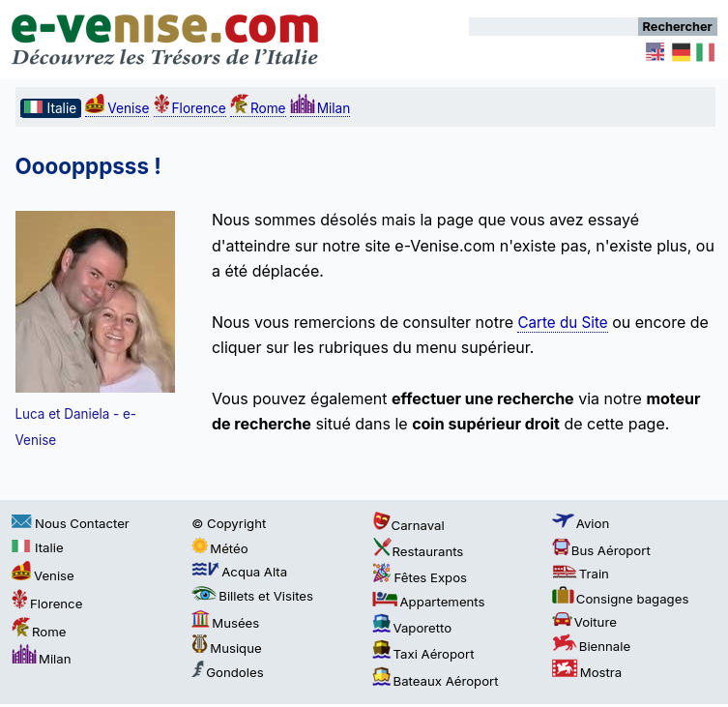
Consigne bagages (621, 599)
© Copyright (229, 523)
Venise (117, 108)
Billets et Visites (252, 596)
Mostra (587, 672)
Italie (38, 547)
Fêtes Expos (420, 577)
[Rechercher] (553, 27)
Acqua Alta (239, 572)
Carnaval (408, 525)
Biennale (591, 646)
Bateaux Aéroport (436, 681)
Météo (219, 548)
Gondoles (227, 672)
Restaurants (418, 551)
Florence (190, 108)
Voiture (584, 622)
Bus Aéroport (601, 550)
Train (581, 574)
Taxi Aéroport (423, 654)
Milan (320, 108)
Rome (258, 108)
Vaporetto (412, 628)
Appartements (429, 602)
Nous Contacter (71, 523)
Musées (225, 623)
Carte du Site (562, 323)
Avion (581, 523)
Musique (226, 648)
